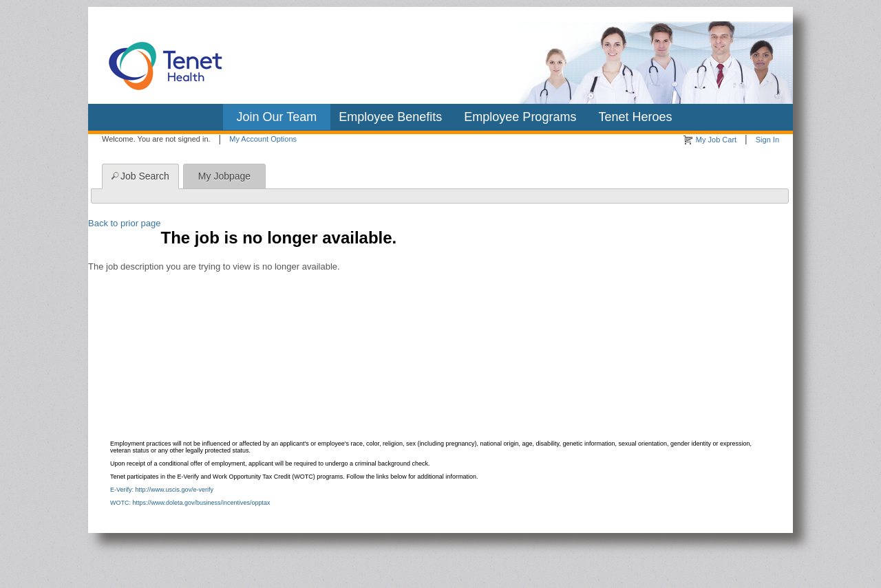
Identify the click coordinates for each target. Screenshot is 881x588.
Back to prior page (125, 223)
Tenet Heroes (635, 117)
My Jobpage (224, 176)
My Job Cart (716, 140)
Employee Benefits (390, 117)
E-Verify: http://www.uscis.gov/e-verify (162, 490)
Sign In (767, 140)
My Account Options (263, 139)
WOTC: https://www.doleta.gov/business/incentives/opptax (190, 503)
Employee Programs (520, 117)
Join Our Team (277, 117)
